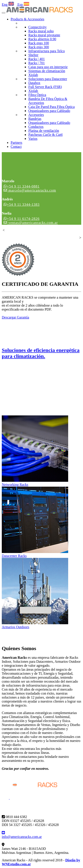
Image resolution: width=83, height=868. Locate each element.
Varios (33, 139)
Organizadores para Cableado (49, 111)
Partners (16, 143)
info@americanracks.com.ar (22, 835)
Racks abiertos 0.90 (42, 39)
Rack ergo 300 (39, 47)
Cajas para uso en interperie (48, 67)
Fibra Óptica (37, 95)
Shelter (33, 55)
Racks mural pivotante (44, 35)
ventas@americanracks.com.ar (31, 223)
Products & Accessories (27, 19)
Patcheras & (45, 135)
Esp (23, 5)
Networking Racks (15, 485)
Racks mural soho (41, 31)
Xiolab (33, 75)
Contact (16, 147)
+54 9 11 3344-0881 (22, 186)
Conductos (36, 127)
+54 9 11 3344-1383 (22, 205)
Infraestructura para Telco (47, 51)
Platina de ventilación (44, 131)
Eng (8, 5)
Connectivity (38, 27)
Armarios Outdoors (15, 627)
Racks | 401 (37, 59)
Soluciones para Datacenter (48, 79)
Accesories (36, 115)
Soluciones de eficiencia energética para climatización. (41, 353)
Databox (34, 83)
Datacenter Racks (14, 556)
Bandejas (35, 119)
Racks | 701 (37, 63)
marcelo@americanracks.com (30, 190)
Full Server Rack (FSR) (45, 87)
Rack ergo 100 (39, 43)
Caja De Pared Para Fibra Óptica (51, 107)
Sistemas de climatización (47, 71)
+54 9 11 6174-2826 (22, 219)
